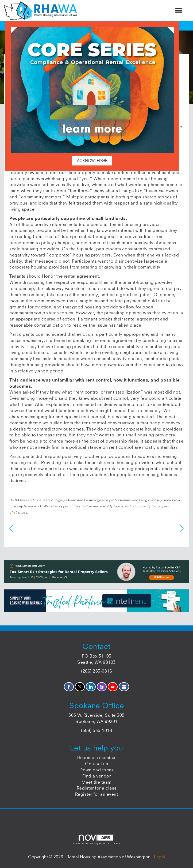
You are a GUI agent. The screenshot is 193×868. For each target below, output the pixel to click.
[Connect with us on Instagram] (102, 687)
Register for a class (97, 788)
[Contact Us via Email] (124, 687)
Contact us (96, 764)
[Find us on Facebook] (69, 687)
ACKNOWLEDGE (92, 161)
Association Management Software (96, 839)
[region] (182, 529)
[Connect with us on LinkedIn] (91, 687)
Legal (159, 857)
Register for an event (97, 794)
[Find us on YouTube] (113, 687)
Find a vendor (97, 776)
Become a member (96, 757)
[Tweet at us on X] (80, 687)
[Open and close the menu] (132, 11)
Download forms (96, 770)
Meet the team (96, 782)
